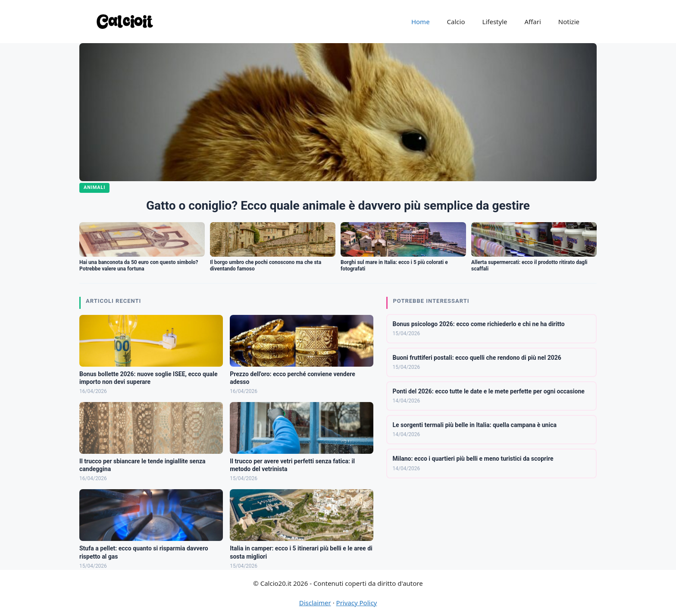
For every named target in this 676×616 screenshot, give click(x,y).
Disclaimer (315, 603)
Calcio (456, 22)
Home (421, 22)
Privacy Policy (357, 603)
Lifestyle (495, 22)
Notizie (569, 22)
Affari (532, 22)
